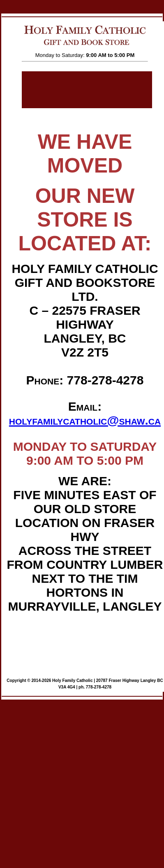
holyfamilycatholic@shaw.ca (85, 420)
